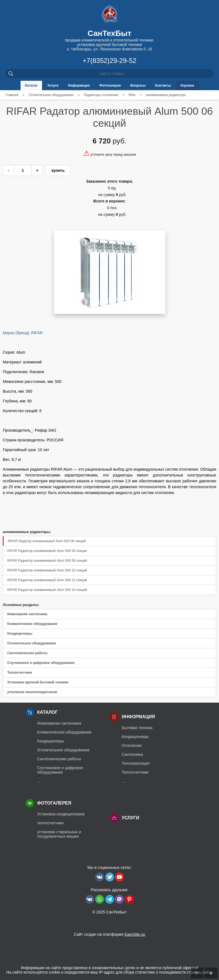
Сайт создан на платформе (109, 934)
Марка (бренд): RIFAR (23, 333)
